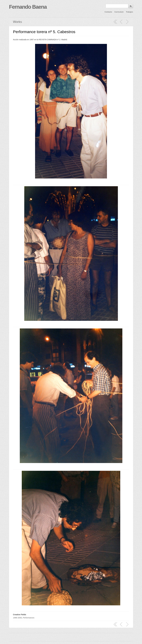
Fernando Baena (28, 7)
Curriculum (119, 12)
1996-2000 (17, 618)
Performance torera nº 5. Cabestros (44, 32)
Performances (29, 618)
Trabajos (129, 12)
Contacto (108, 12)
